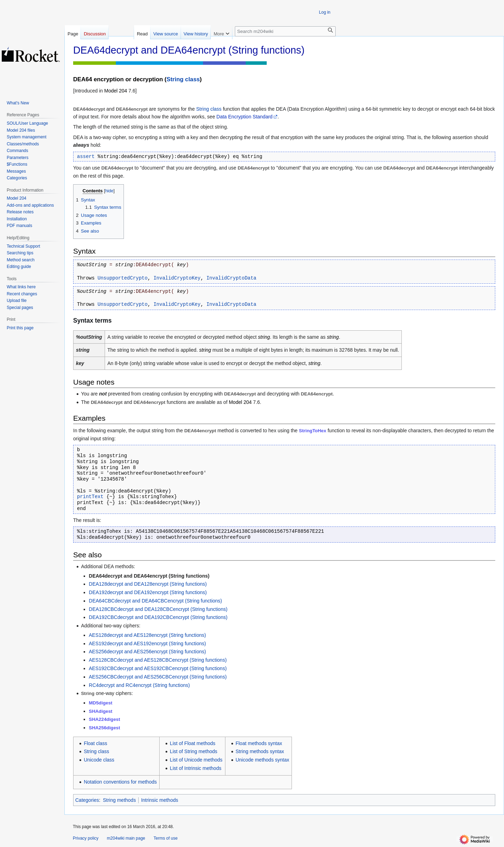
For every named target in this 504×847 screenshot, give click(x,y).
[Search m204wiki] (285, 31)
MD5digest (101, 703)
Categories (87, 800)
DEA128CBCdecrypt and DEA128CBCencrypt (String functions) (158, 609)
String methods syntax (260, 751)
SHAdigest (101, 711)
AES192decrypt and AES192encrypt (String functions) (148, 643)
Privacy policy (86, 838)
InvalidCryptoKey (177, 278)
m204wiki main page (126, 838)
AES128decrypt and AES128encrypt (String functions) (148, 635)
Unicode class (99, 760)
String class (183, 79)
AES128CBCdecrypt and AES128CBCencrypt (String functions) (158, 660)
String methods (119, 800)
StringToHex (313, 431)
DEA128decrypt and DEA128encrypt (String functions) (148, 584)
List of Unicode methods (196, 760)
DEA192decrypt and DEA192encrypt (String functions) (148, 592)
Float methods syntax (259, 743)
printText (90, 497)
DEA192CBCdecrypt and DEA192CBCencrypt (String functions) (158, 617)
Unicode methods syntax (262, 760)
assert (86, 157)
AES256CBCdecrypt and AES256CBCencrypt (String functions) (158, 677)
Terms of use (166, 838)
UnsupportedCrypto (123, 278)
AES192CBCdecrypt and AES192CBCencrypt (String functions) (158, 668)
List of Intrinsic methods (195, 768)
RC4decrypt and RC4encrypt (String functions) (139, 685)
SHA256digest (104, 728)
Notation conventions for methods (120, 782)
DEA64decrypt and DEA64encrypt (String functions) (149, 576)
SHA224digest (104, 719)
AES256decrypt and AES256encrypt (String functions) (148, 652)
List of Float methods (192, 743)
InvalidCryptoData (232, 278)
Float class (95, 743)
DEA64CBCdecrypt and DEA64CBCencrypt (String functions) (156, 601)
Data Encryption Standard (244, 117)
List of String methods (193, 751)
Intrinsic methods (160, 800)
